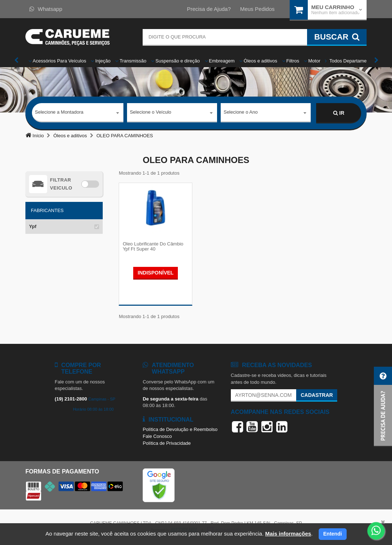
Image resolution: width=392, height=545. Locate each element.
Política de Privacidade (167, 444)
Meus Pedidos (257, 9)
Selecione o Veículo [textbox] (151, 113)
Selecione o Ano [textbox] (241, 113)
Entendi (333, 534)
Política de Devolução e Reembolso (180, 430)
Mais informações (288, 534)
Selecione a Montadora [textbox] (59, 113)
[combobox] (78, 113)
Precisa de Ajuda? (209, 9)
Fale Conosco (157, 437)
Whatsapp (46, 9)
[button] (383, 407)
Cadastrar (317, 396)
